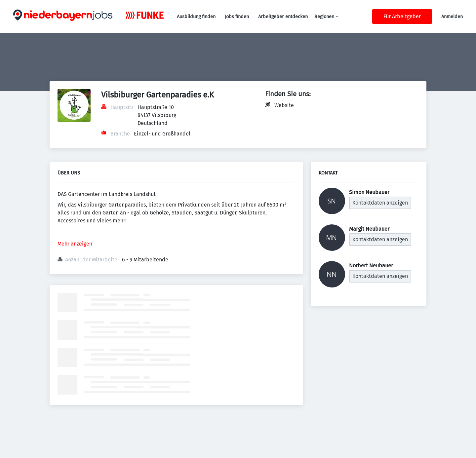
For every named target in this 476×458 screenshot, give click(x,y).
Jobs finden (237, 17)
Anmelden (452, 17)
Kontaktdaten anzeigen (380, 203)
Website (284, 105)
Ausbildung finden (196, 17)
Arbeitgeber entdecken (283, 17)
